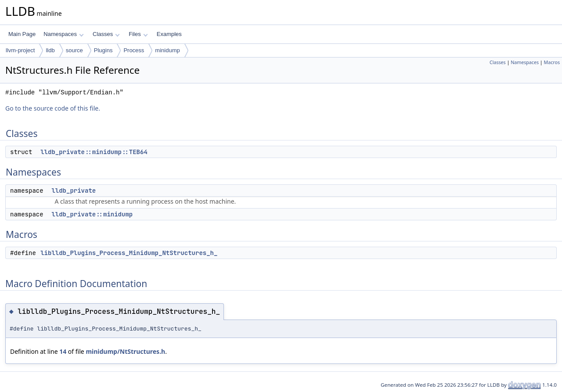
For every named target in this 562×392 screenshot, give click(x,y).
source (74, 50)
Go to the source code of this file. (53, 108)
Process (134, 50)
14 (63, 351)
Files (138, 34)
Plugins (103, 50)
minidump (167, 50)
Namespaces (63, 34)
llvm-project (20, 50)
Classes (106, 34)
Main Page (22, 34)
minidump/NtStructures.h (125, 351)
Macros (552, 62)
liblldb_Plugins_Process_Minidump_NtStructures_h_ (129, 253)
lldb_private (74, 191)
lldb (50, 50)
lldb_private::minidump (92, 214)
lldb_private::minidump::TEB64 (94, 152)
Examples (169, 34)
